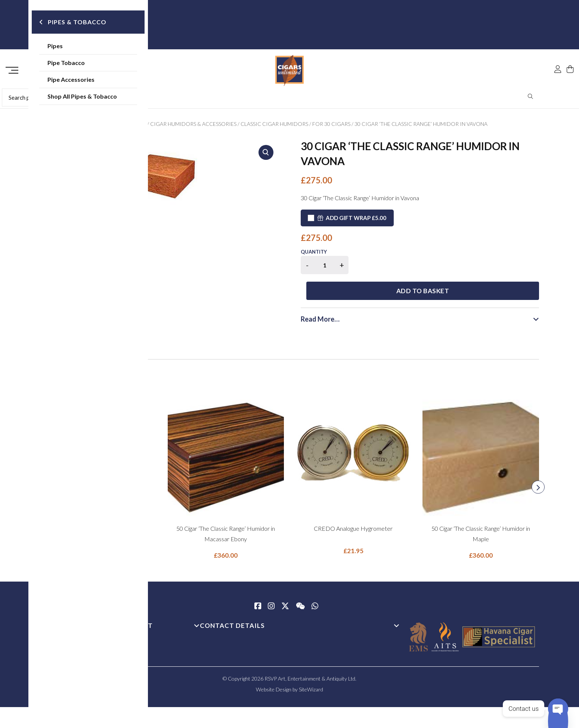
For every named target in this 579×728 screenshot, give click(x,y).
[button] (266, 155)
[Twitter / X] (285, 585)
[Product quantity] (325, 268)
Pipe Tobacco (78, 63)
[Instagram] (271, 585)
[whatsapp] (315, 585)
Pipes (67, 47)
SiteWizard (311, 667)
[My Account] (558, 53)
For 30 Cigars (331, 126)
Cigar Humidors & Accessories (193, 126)
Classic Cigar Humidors (274, 126)
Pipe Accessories (83, 80)
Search (531, 99)
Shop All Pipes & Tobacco (95, 97)
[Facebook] (258, 585)
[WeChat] (300, 585)
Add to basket (448, 269)
